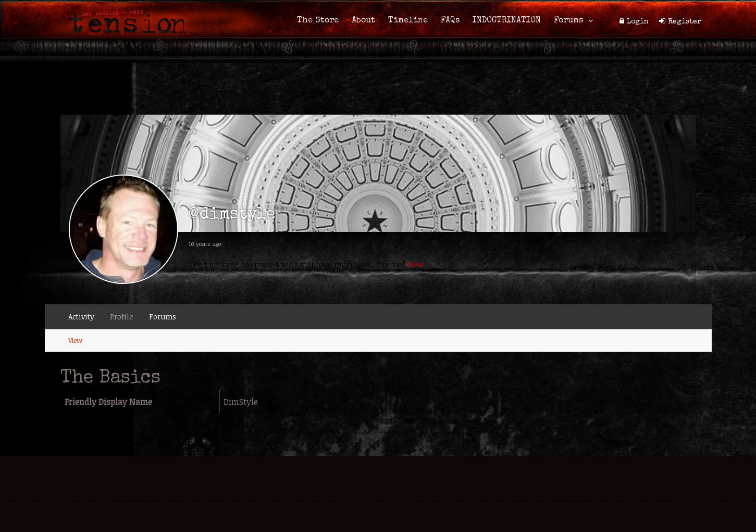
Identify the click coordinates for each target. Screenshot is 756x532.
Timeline (408, 21)
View (415, 264)
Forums (568, 21)
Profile (122, 317)
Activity (81, 317)
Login (638, 22)
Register (685, 22)
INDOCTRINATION (507, 21)
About (363, 21)
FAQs (450, 21)
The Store (318, 21)
